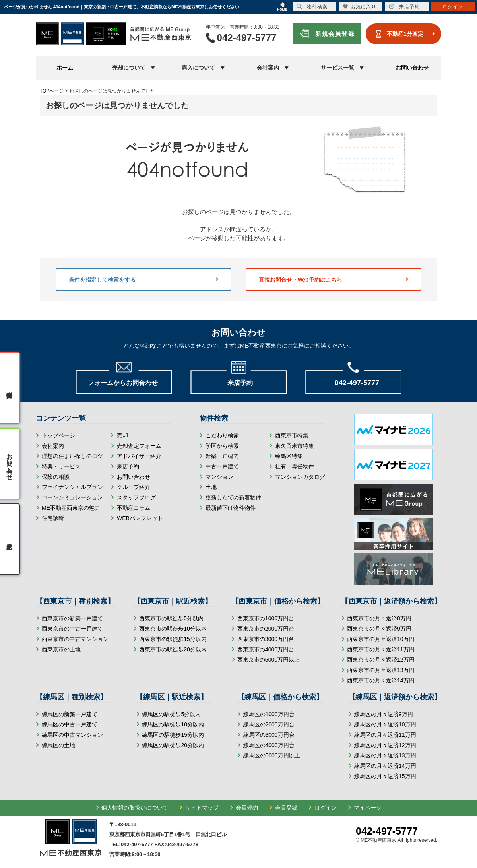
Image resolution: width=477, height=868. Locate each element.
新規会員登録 (335, 34)
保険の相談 (56, 477)
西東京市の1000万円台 (266, 618)
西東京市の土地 (61, 649)
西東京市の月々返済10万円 (381, 639)
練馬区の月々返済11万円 (385, 735)
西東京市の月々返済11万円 (381, 649)
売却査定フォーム (139, 446)
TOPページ (52, 91)
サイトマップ (202, 808)
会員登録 (286, 808)
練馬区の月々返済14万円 (385, 766)
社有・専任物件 (295, 466)
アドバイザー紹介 (139, 456)
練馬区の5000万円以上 (272, 755)
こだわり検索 (222, 435)
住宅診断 (53, 518)
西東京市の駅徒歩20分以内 (173, 649)
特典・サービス (61, 466)
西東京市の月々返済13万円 (381, 670)
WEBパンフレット (140, 518)
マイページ (368, 808)
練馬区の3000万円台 (269, 735)
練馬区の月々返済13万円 (385, 755)
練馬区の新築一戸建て (70, 714)
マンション (219, 477)
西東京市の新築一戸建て (72, 618)
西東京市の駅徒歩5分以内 (171, 618)
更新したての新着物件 (233, 497)
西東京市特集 (292, 435)
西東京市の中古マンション (75, 639)
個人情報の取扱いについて (135, 808)
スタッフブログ (136, 497)
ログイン (326, 808)
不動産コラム (134, 508)
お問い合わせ (412, 68)
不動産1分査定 (405, 34)
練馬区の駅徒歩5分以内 (171, 714)
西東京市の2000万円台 (266, 629)
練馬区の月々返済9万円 (384, 714)
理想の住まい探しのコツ (72, 456)
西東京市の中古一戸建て (72, 629)
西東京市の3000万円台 (266, 639)
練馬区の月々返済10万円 (385, 724)
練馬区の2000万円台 (269, 724)
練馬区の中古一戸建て (70, 724)
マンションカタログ (300, 477)
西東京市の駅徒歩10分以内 (173, 629)
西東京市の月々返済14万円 (381, 680)
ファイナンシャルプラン (72, 487)
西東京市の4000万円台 (266, 649)
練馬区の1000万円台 (269, 714)
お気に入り (360, 7)
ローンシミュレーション (72, 497)
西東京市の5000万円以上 (269, 660)
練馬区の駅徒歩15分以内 (173, 735)
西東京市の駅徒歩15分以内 (173, 639)
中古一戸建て (222, 466)
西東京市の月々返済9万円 (379, 629)
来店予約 (128, 466)
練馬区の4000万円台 (269, 745)
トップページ (58, 435)
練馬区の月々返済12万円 (385, 745)
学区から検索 (222, 446)
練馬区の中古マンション (72, 735)
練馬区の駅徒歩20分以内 (173, 745)
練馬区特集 (289, 456)
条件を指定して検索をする (143, 280)
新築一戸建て (222, 456)
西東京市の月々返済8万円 (379, 618)
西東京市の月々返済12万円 (381, 660)
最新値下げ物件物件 (231, 508)
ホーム (65, 68)
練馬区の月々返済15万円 (385, 776)
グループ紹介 (134, 487)
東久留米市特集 (295, 446)
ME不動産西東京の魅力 (71, 508)
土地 (211, 487)
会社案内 (53, 446)
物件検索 (312, 7)
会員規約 (247, 808)
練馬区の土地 (58, 745)
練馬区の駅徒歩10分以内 (173, 724)
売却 (122, 435)
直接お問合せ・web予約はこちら (334, 280)
